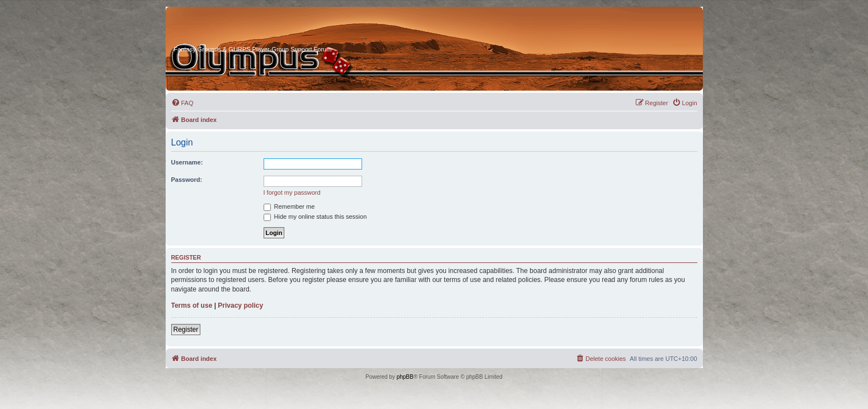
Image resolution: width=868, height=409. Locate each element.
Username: (187, 162)
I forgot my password (292, 192)
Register (186, 330)
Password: (187, 180)
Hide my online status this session (315, 217)
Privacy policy (240, 305)
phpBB (405, 377)
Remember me (289, 206)
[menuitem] (182, 103)
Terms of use (192, 305)
